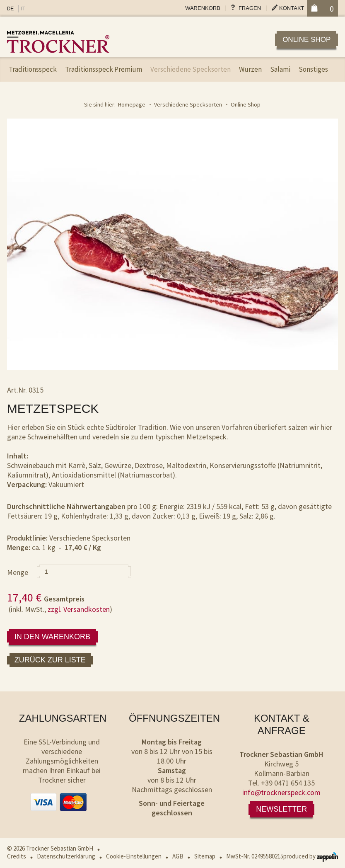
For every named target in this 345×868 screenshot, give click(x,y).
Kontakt (292, 8)
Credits (17, 856)
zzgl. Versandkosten (79, 609)
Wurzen (250, 69)
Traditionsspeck (33, 69)
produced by (311, 856)
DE (11, 9)
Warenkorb (203, 8)
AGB (178, 856)
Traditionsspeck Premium (104, 69)
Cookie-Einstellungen (134, 856)
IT (23, 9)
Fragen (250, 8)
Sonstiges (313, 69)
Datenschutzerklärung (66, 856)
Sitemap (205, 856)
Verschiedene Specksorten (191, 69)
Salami (280, 69)
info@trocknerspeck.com (281, 792)
